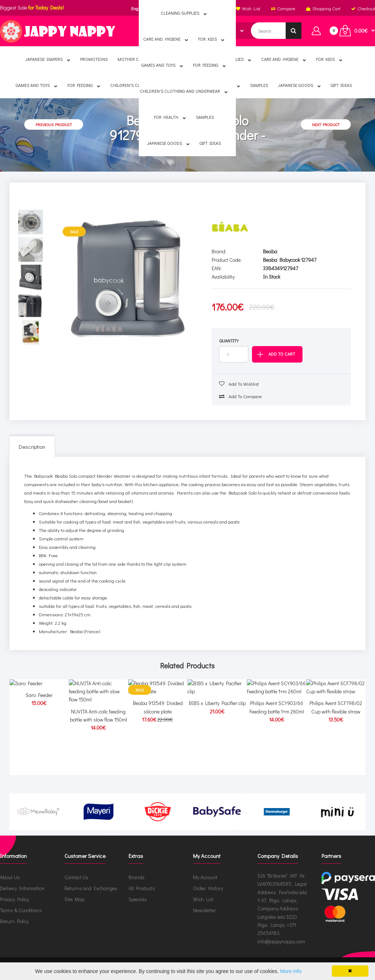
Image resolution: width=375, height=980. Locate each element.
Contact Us (76, 877)
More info (291, 971)
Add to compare (240, 396)
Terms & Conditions (21, 910)
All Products (142, 888)
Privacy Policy (14, 899)
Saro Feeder (39, 746)
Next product (326, 124)
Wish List (203, 899)
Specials (138, 899)
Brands (137, 877)
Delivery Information (22, 888)
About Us (10, 877)
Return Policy (14, 921)
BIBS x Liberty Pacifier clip (217, 746)
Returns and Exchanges (91, 888)
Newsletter (205, 910)
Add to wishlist (239, 384)
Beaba (270, 251)
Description (32, 447)
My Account (205, 877)
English (138, 8)
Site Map (75, 899)
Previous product (54, 124)
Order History (208, 888)
